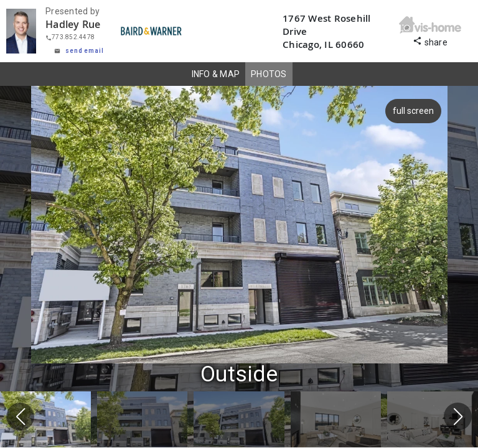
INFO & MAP (216, 74)
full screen (411, 111)
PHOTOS (269, 74)
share (430, 41)
